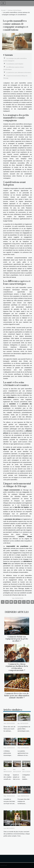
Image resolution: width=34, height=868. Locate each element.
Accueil (3, 10)
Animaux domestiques (14, 10)
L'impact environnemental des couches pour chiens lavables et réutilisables (17, 825)
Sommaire (9, 55)
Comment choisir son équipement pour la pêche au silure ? (17, 639)
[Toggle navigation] (3, 3)
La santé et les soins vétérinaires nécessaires (19, 73)
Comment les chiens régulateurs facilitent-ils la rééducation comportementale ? (17, 667)
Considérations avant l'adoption (15, 64)
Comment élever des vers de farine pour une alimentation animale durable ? (17, 696)
